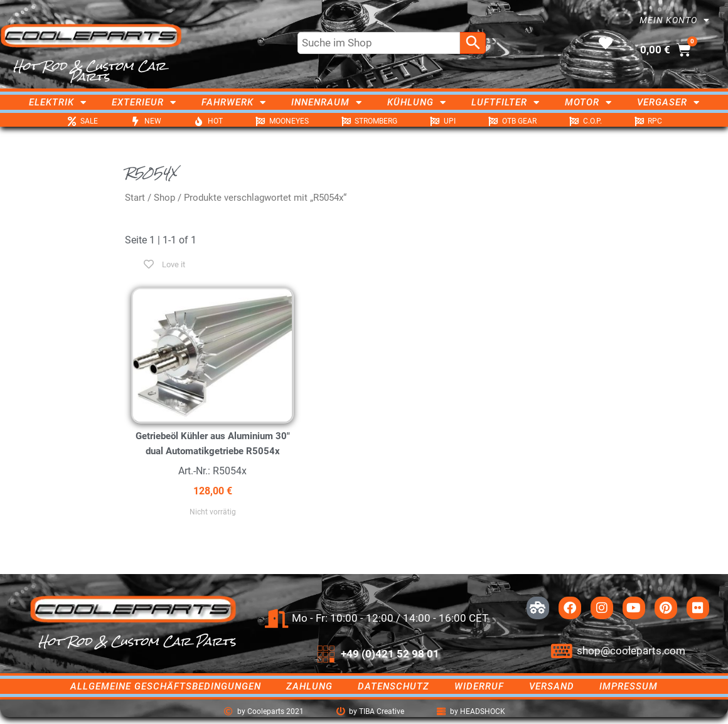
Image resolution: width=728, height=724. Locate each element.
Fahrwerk (234, 102)
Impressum (629, 686)
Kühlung (417, 102)
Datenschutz (393, 686)
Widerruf (479, 686)
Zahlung (309, 686)
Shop (164, 198)
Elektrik (58, 102)
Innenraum (327, 102)
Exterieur (144, 102)
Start (135, 198)
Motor (588, 102)
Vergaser (668, 102)
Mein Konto (675, 20)
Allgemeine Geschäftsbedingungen (166, 686)
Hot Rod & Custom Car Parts (89, 71)
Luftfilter (506, 102)
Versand (552, 686)
